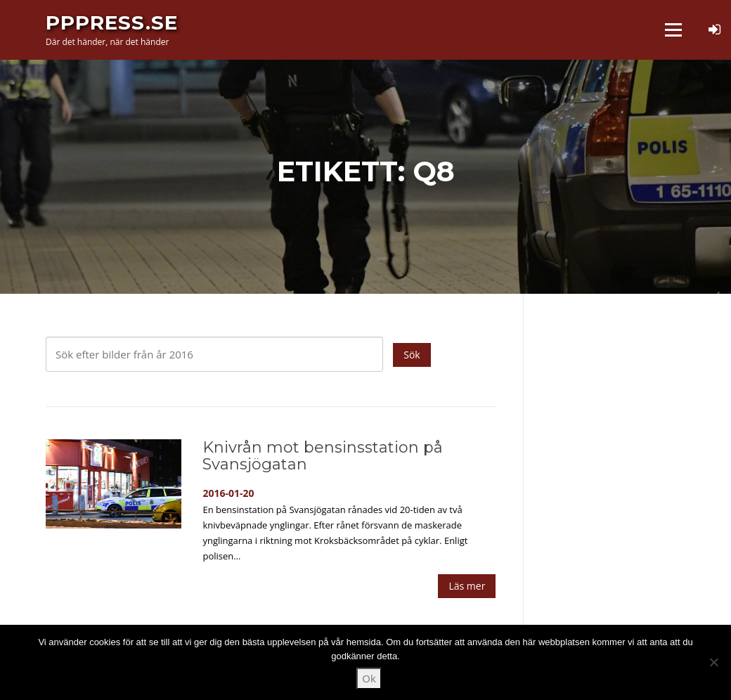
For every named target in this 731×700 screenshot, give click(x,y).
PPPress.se (112, 22)
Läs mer (467, 586)
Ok (369, 678)
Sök (412, 355)
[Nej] (713, 662)
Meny (673, 30)
